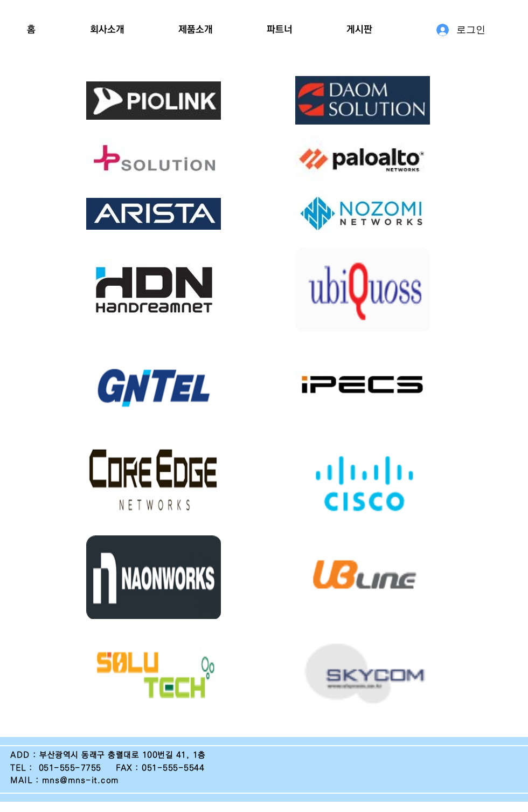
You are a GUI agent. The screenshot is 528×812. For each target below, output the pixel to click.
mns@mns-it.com (81, 780)
